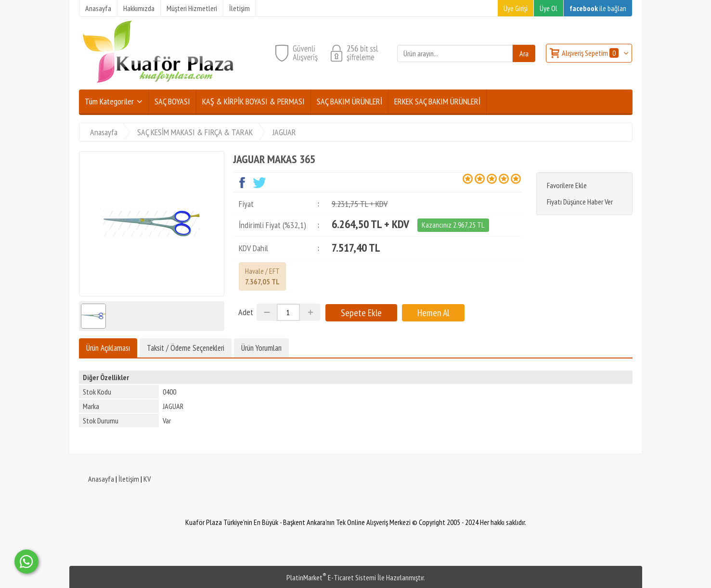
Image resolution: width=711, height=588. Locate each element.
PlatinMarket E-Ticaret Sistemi (331, 577)
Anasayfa (101, 479)
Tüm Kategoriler (109, 101)
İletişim (129, 479)
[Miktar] (288, 312)
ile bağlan (598, 8)
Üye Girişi (516, 8)
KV (147, 479)
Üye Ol (549, 8)
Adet (246, 312)
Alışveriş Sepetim (591, 53)
